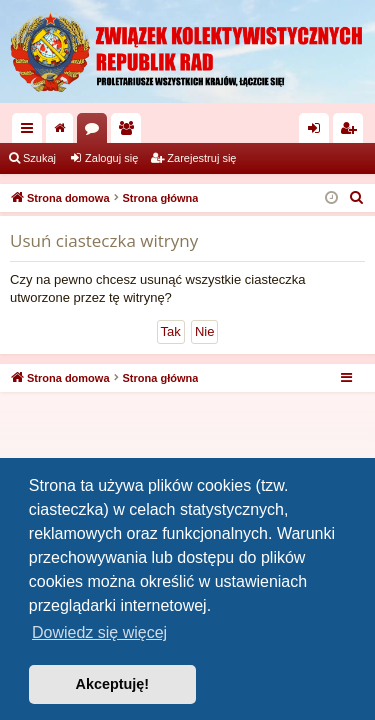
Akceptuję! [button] (113, 684)
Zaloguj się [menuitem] (318, 132)
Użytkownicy (130, 132)
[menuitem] (357, 198)
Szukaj (39, 158)
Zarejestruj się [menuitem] (352, 132)
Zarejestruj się (201, 158)
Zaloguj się (111, 158)
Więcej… (31, 132)
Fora (96, 132)
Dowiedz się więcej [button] (99, 632)
